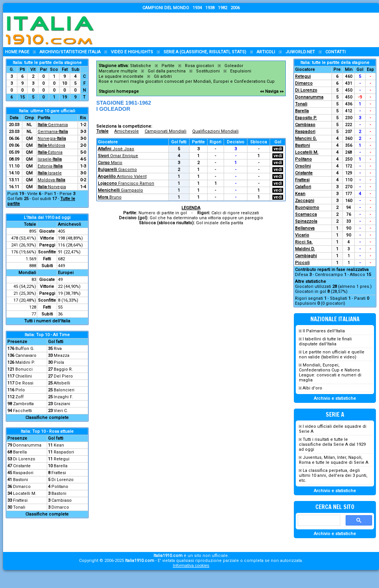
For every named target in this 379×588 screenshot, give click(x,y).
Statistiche (141, 66)
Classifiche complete (47, 418)
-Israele (50, 173)
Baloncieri (64, 390)
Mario (110, 163)
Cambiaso (62, 500)
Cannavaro (26, 356)
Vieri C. (61, 411)
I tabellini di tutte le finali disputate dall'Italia (325, 342)
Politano (60, 487)
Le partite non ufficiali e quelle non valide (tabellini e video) (332, 355)
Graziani (62, 404)
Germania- (53, 132)
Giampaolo (120, 190)
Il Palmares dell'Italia (324, 331)
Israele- (50, 159)
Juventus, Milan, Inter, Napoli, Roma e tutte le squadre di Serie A (334, 460)
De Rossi (24, 383)
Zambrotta (23, 404)
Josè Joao (116, 149)
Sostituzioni (208, 71)
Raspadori (64, 452)
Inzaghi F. (63, 397)
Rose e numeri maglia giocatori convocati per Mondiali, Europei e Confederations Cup (187, 81)
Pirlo (20, 390)
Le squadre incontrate (121, 76)
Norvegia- (52, 139)
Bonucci (24, 369)
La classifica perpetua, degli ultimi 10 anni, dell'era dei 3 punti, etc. (333, 475)
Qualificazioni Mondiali (215, 131)
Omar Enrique (118, 156)
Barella (20, 452)
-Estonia (50, 152)
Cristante (22, 466)
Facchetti (22, 411)
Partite (168, 66)
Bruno (110, 197)
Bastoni (21, 480)
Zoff (20, 397)
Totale (102, 131)
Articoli (266, 52)
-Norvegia (52, 187)
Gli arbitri (163, 76)
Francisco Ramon (126, 183)
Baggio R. (63, 369)
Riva (58, 349)
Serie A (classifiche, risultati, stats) (205, 52)
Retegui (62, 459)
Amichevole (127, 131)
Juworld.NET (300, 52)
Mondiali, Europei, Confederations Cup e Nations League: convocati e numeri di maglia (330, 373)
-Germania (53, 125)
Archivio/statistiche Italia (70, 52)
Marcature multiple (118, 71)
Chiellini (24, 376)
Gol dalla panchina (167, 71)
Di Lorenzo (24, 459)
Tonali (19, 507)
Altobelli (62, 383)
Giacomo (117, 170)
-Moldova (51, 145)
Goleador (234, 66)
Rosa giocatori (199, 66)
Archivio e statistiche (335, 398)
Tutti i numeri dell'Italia (47, 321)
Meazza (62, 356)
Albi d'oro (312, 388)
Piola (59, 362)
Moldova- (51, 180)
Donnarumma (27, 445)
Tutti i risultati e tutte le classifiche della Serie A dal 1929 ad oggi (332, 444)
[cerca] (318, 521)
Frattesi (59, 473)
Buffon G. (25, 349)
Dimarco (22, 487)
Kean (59, 445)
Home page (17, 52)
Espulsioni (241, 71)
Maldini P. (25, 362)
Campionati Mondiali (166, 131)
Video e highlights (132, 52)
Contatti (335, 52)
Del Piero (63, 376)
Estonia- (50, 166)
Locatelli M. (25, 494)
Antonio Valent (122, 177)
